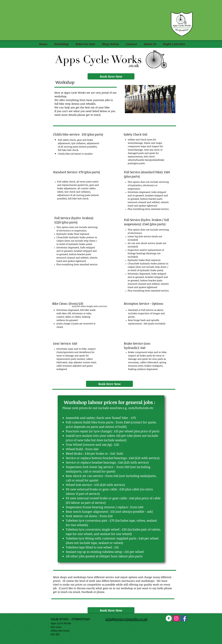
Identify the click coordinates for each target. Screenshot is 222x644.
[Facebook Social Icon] (184, 618)
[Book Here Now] (111, 76)
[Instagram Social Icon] (176, 618)
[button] (61, 44)
